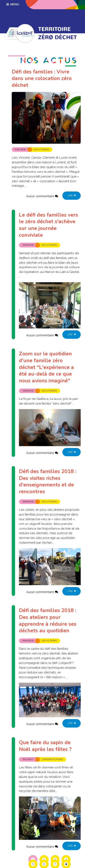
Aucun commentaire (40, 196)
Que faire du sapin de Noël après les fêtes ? (45, 746)
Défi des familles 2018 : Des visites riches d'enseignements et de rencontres (48, 482)
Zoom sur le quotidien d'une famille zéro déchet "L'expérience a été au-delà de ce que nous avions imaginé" (46, 367)
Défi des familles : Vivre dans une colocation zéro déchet (42, 78)
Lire (72, 196)
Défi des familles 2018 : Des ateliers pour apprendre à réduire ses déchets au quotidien (48, 621)
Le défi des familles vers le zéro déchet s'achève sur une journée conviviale (48, 225)
